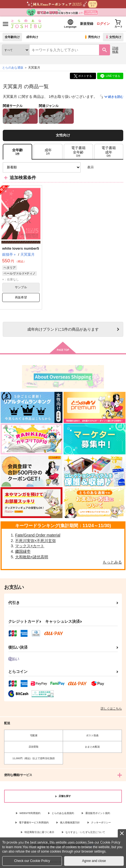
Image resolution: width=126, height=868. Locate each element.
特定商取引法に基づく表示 (39, 832)
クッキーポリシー (101, 823)
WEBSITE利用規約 (30, 813)
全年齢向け (12, 37)
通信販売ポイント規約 (98, 813)
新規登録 (87, 24)
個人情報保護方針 (70, 823)
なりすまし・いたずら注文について (85, 832)
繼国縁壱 (23, 551)
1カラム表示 (119, 167)
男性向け (92, 37)
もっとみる (112, 562)
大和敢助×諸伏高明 (32, 557)
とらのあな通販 (13, 68)
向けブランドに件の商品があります (63, 329)
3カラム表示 (100, 167)
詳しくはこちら (111, 708)
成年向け (32, 37)
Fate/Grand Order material (38, 535)
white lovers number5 (21, 248)
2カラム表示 (110, 167)
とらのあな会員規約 (63, 813)
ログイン (103, 24)
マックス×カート (30, 546)
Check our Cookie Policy (32, 861)
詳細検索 (115, 50)
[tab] (48, 152)
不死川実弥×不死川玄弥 (35, 541)
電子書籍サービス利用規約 (34, 823)
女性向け (113, 37)
